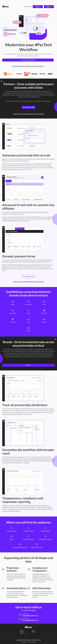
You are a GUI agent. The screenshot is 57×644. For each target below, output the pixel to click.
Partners (26, 7)
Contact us (28, 365)
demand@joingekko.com (30, 620)
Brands (31, 7)
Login (33, 630)
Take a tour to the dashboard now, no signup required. (28, 66)
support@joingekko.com (30, 616)
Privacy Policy (24, 642)
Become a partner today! (28, 60)
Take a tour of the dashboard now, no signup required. (28, 114)
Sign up (34, 632)
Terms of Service (32, 642)
